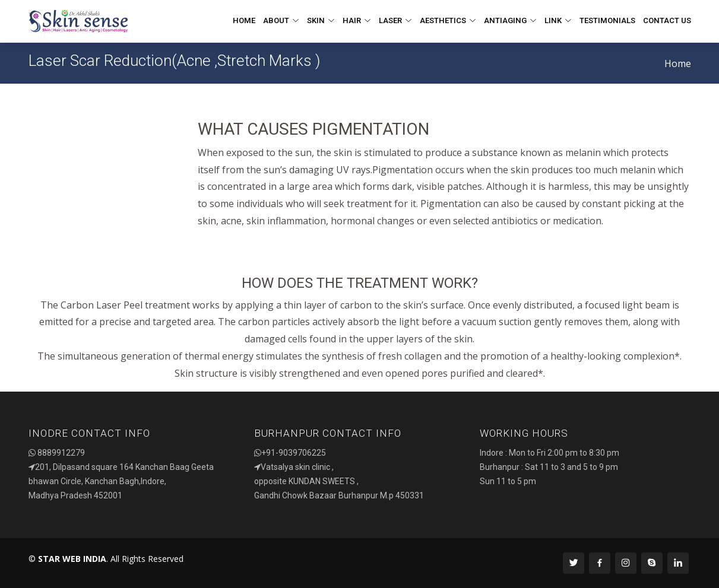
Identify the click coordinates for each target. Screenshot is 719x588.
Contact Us (667, 20)
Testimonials (607, 20)
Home (244, 20)
